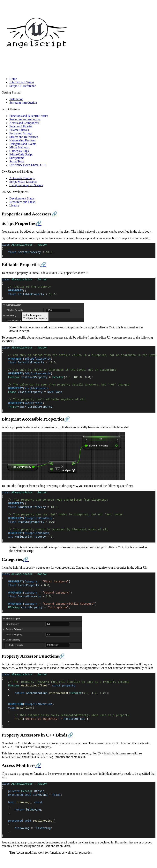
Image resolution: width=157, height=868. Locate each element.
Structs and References (24, 137)
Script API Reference (23, 86)
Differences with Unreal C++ (28, 165)
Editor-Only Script (21, 154)
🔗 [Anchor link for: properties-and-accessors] (54, 214)
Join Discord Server (22, 82)
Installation (16, 99)
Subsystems (17, 158)
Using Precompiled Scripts (26, 185)
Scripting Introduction (23, 103)
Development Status (22, 198)
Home (13, 79)
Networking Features (22, 140)
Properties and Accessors (25, 119)
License (14, 205)
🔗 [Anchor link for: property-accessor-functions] (62, 656)
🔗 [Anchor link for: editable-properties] (43, 265)
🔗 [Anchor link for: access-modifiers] (38, 765)
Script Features (11, 109)
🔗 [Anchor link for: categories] (26, 559)
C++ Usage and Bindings (17, 172)
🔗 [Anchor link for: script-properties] (39, 223)
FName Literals (19, 130)
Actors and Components (24, 123)
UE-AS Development (15, 192)
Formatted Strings (21, 133)
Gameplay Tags (19, 151)
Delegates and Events (23, 144)
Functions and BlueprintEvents (29, 116)
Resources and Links (22, 202)
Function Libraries (21, 126)
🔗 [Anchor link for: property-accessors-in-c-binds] (70, 735)
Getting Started (11, 92)
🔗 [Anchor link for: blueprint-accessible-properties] (67, 419)
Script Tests (17, 161)
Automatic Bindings (22, 178)
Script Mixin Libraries (23, 182)
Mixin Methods (19, 147)
